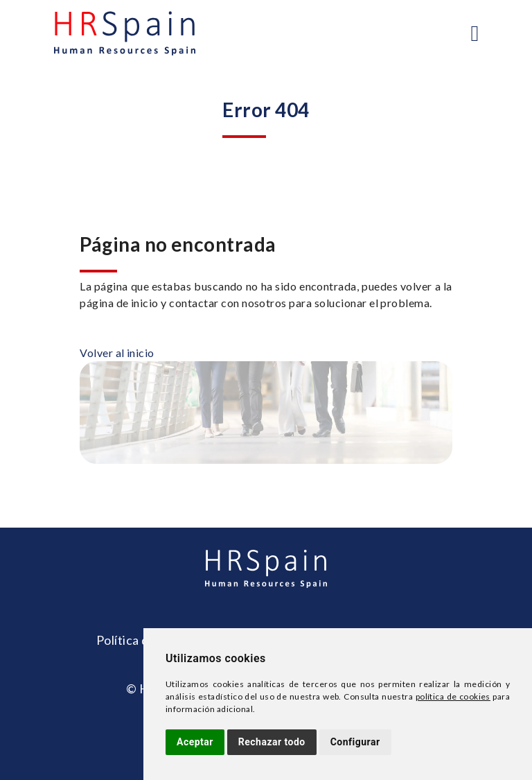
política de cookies (453, 696)
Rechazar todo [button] (272, 742)
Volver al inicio (117, 353)
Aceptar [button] (195, 742)
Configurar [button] (355, 742)
